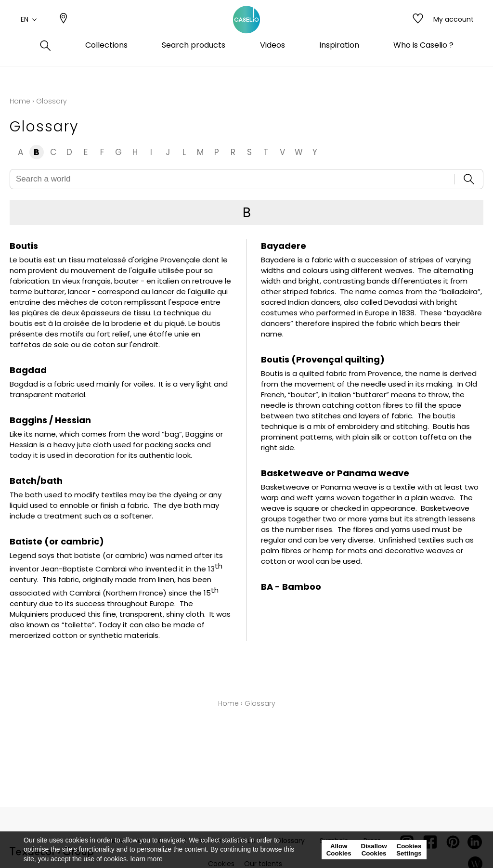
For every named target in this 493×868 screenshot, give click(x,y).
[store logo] (246, 30)
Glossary (260, 703)
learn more (147, 859)
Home (20, 101)
